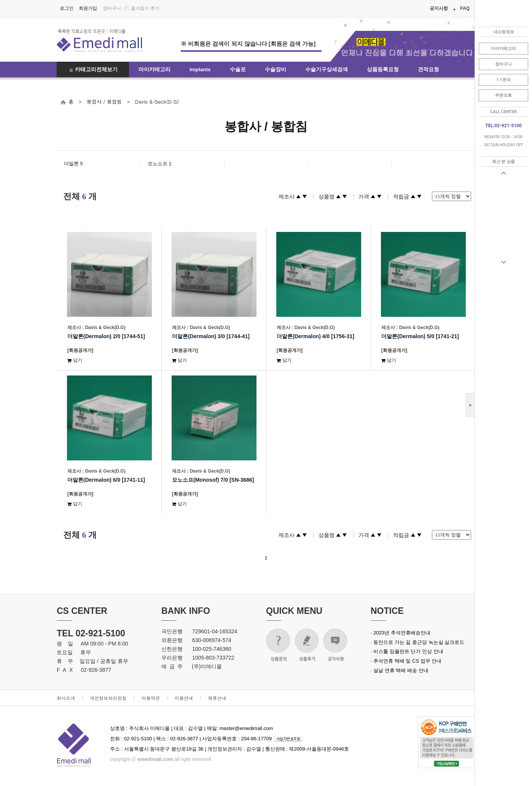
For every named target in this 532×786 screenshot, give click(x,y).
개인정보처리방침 (108, 698)
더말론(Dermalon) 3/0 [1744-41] (211, 336)
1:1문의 (503, 80)
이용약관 (151, 698)
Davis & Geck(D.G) (157, 101)
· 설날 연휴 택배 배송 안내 (400, 670)
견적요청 (428, 69)
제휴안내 (217, 698)
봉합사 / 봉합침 (104, 101)
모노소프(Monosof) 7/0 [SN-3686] (213, 480)
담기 (75, 360)
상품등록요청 (383, 69)
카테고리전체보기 (96, 69)
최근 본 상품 (503, 162)
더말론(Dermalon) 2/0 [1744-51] (106, 336)
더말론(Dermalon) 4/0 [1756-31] (315, 336)
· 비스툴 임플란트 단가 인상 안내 (407, 651)
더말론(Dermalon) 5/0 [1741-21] (420, 336)
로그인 (67, 8)
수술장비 (276, 69)
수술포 (238, 69)
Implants (200, 69)
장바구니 (112, 8)
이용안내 (184, 698)
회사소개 (66, 698)
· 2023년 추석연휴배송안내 (401, 633)
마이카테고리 (155, 69)
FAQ (465, 8)
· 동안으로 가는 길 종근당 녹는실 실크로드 (417, 642)
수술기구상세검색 (327, 69)
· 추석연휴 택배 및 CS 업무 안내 (406, 661)
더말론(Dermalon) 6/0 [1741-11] (106, 480)
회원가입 (88, 8)
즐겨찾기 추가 (145, 8)
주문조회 (503, 95)
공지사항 (439, 8)
